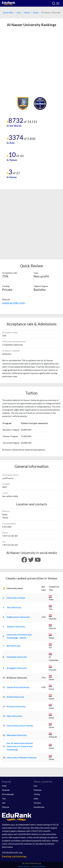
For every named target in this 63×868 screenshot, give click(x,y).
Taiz (4, 798)
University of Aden (16, 598)
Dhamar (6, 807)
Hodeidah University (17, 657)
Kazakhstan (39, 807)
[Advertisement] (31, 62)
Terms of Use (24, 866)
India (36, 798)
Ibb (4, 803)
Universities (8, 12)
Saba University (14, 716)
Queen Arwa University (18, 687)
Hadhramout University (18, 617)
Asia (19, 12)
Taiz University (14, 607)
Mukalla (6, 790)
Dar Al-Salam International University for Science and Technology (20, 746)
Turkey (37, 794)
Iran (35, 786)
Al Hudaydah (8, 794)
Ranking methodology (14, 856)
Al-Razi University (15, 697)
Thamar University (16, 627)
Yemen (27, 12)
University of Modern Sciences (22, 757)
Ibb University (14, 646)
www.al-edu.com (14, 303)
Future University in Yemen (20, 726)
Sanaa (36, 12)
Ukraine (37, 803)
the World (15, 126)
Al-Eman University (16, 706)
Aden (4, 786)
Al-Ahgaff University (17, 668)
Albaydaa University (17, 735)
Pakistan (38, 790)
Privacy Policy (39, 866)
